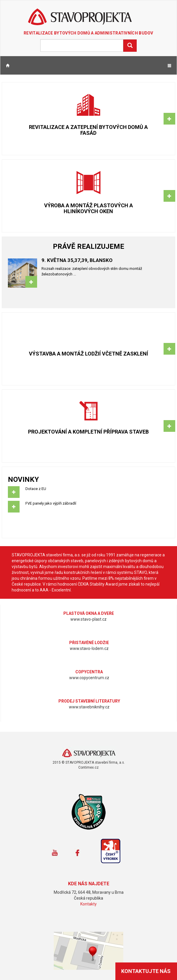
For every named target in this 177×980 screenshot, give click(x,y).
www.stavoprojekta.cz (89, 753)
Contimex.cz (88, 767)
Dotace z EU (88, 492)
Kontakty (88, 904)
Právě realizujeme (88, 246)
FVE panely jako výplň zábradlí (88, 507)
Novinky (23, 479)
